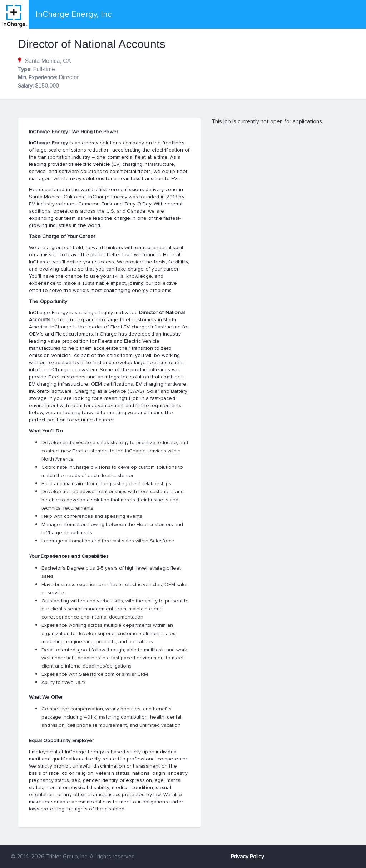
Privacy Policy (248, 857)
